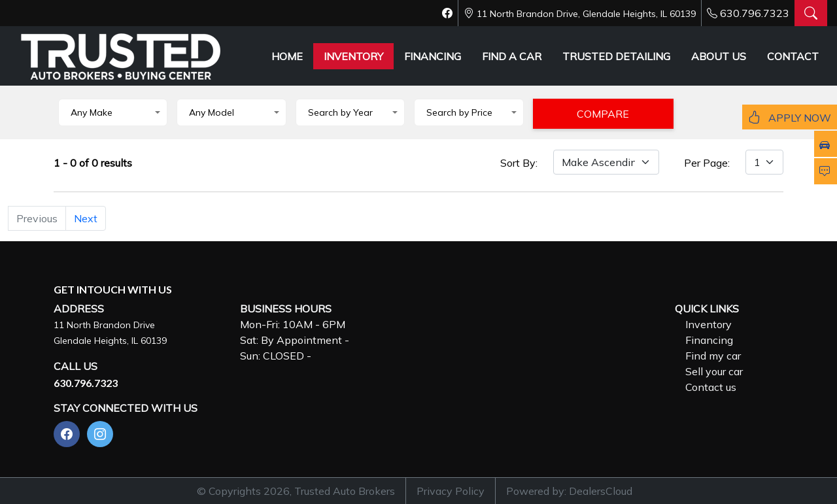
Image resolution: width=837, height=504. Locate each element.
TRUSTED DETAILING (616, 56)
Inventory (709, 324)
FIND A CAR (512, 56)
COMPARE (603, 114)
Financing (709, 340)
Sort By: (519, 163)
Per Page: (707, 163)
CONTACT (793, 56)
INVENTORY (353, 56)
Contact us (711, 387)
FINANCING (433, 56)
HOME (287, 56)
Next (86, 218)
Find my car (713, 356)
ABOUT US (719, 56)
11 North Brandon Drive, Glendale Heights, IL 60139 (586, 14)
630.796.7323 (755, 13)
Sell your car (714, 371)
